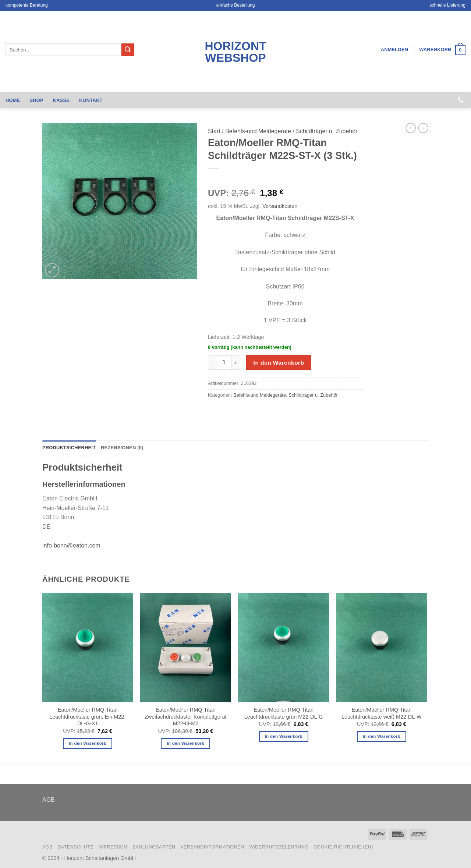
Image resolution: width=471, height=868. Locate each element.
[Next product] (411, 128)
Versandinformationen (212, 847)
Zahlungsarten (154, 847)
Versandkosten (280, 206)
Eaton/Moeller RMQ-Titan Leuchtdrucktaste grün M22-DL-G (284, 713)
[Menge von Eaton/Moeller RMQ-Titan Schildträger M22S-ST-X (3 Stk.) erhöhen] (236, 362)
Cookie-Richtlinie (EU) (343, 847)
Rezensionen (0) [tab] (122, 448)
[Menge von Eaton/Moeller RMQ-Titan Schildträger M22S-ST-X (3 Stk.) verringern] (212, 362)
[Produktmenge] (224, 362)
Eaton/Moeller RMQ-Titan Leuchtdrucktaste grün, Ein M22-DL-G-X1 (88, 717)
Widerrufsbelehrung (279, 847)
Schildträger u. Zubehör (327, 131)
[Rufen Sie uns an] (461, 100)
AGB (49, 800)
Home (13, 100)
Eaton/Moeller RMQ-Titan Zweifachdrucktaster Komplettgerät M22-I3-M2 (185, 717)
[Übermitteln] (128, 50)
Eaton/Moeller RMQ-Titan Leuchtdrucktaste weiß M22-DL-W (382, 713)
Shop (36, 100)
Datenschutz (75, 847)
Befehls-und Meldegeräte (258, 131)
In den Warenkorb (279, 363)
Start (214, 131)
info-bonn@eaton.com (71, 545)
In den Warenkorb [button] (88, 743)
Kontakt (91, 100)
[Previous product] (423, 128)
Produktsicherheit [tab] (69, 448)
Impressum (113, 847)
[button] (395, 50)
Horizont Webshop (235, 52)
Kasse (61, 100)
